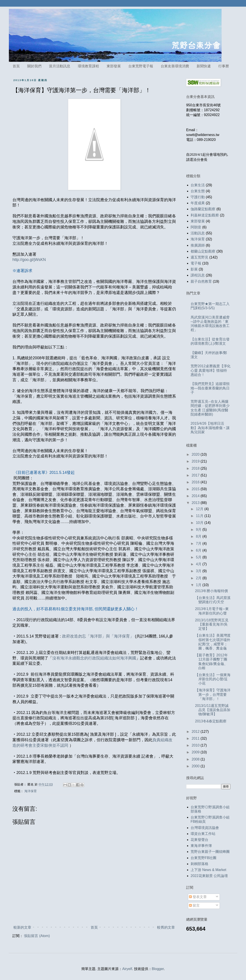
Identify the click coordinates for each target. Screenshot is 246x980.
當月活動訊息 (60, 66)
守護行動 (198, 197)
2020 (196, 454)
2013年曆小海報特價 (211, 591)
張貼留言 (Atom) (37, 936)
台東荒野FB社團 (203, 858)
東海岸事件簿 (201, 846)
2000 (196, 766)
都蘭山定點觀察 (203, 251)
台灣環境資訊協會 (205, 828)
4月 (199, 564)
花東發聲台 (199, 840)
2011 (196, 738)
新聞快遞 (204, 66)
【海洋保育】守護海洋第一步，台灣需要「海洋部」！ (213, 694)
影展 (194, 269)
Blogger (158, 969)
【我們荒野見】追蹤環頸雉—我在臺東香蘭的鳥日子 (210, 388)
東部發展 (114, 66)
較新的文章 (22, 927)
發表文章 (198, 897)
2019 (196, 461)
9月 (199, 530)
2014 (196, 496)
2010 (196, 745)
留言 (194, 905)
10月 (200, 523)
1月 (199, 585)
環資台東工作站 (203, 834)
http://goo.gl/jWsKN (29, 260)
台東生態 (198, 191)
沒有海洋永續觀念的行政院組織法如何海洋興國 (94, 658)
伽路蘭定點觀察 (203, 209)
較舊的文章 (166, 927)
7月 (199, 543)
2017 (196, 475)
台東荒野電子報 (141, 66)
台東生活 (198, 185)
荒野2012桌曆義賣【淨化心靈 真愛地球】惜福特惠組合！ (211, 370)
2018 (196, 468)
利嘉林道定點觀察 (205, 215)
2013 (196, 503)
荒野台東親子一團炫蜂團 (210, 852)
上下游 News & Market (208, 870)
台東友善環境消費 (175, 66)
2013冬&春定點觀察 (211, 721)
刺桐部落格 (199, 864)
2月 (199, 578)
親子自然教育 (201, 281)
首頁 (16, 66)
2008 (196, 759)
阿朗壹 (196, 227)
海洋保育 (31, 791)
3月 (199, 571)
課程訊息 (198, 275)
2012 (196, 732)
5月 (199, 557)
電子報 (196, 263)
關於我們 (34, 66)
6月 (199, 550)
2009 (196, 752)
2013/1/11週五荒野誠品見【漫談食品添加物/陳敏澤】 (213, 710)
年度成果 (198, 203)
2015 (196, 489)
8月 (199, 536)
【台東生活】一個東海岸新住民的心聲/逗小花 (213, 679)
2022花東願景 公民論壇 (209, 876)
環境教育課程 (88, 66)
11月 (200, 516)
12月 (200, 509)
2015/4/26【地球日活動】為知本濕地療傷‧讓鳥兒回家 (210, 428)
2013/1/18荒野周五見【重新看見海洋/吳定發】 (212, 624)
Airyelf (127, 969)
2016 (196, 482)
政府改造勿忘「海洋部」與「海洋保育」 (97, 636)
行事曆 (224, 66)
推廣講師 (198, 245)
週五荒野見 (199, 257)
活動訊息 (198, 233)
